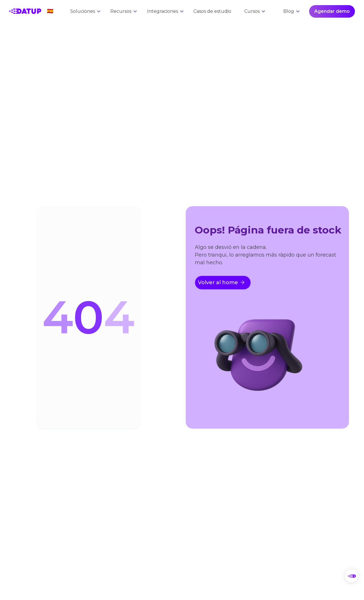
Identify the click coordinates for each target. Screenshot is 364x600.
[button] (50, 11)
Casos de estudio (212, 11)
